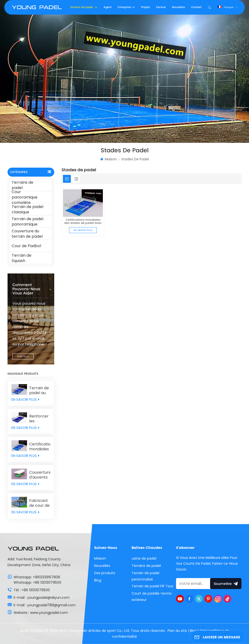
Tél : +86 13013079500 (32, 590)
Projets (146, 7)
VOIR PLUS (23, 356)
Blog (98, 580)
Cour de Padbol (26, 246)
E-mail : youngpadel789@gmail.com (45, 605)
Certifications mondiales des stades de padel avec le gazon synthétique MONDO (40, 447)
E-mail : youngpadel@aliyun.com (42, 598)
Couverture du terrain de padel (27, 234)
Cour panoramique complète (25, 197)
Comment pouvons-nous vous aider (26, 289)
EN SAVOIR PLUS (25, 399)
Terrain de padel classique (27, 209)
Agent (108, 7)
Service (161, 7)
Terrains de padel (82, 7)
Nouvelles (178, 7)
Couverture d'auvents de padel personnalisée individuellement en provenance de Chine (40, 475)
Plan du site (178, 631)
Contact (196, 7)
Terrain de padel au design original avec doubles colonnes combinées (40, 390)
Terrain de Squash (22, 258)
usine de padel (144, 558)
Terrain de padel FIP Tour (152, 586)
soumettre (226, 584)
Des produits (105, 573)
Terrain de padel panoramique (27, 222)
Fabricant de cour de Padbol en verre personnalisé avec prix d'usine (40, 503)
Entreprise (124, 7)
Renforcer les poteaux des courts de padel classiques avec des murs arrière (39, 419)
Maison (108, 159)
